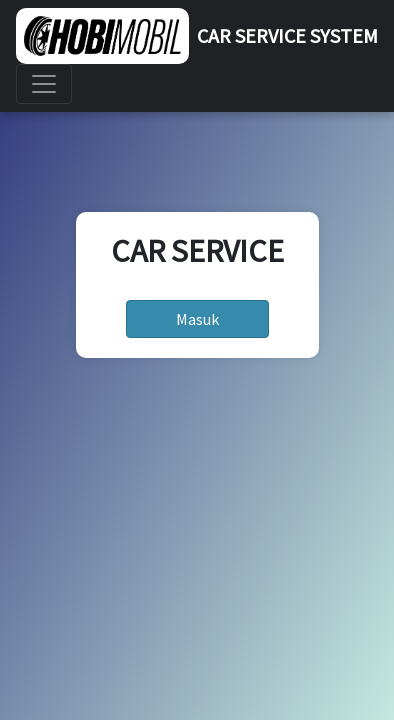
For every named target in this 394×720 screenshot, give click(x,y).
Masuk (197, 319)
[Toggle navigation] (44, 84)
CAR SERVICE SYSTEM (287, 35)
